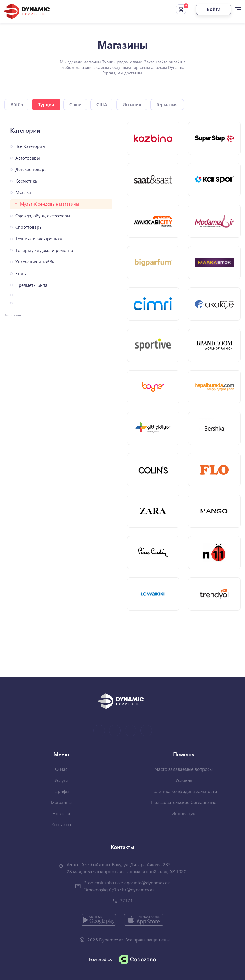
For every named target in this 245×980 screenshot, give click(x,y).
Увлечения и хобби (35, 262)
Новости (61, 813)
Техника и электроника (39, 239)
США (102, 104)
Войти (214, 9)
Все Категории (30, 146)
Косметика (26, 181)
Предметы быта (31, 285)
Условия (184, 780)
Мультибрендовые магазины (50, 204)
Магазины (61, 802)
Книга (21, 274)
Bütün (17, 104)
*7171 (127, 900)
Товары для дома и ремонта (44, 250)
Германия (167, 104)
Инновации (184, 813)
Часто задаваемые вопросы (184, 769)
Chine (75, 104)
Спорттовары (29, 227)
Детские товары (31, 169)
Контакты (61, 824)
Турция (46, 104)
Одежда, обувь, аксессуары (43, 216)
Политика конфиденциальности (184, 791)
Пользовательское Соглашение (184, 802)
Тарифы (61, 791)
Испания (132, 104)
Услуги (61, 780)
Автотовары (28, 158)
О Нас (61, 769)
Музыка (23, 192)
